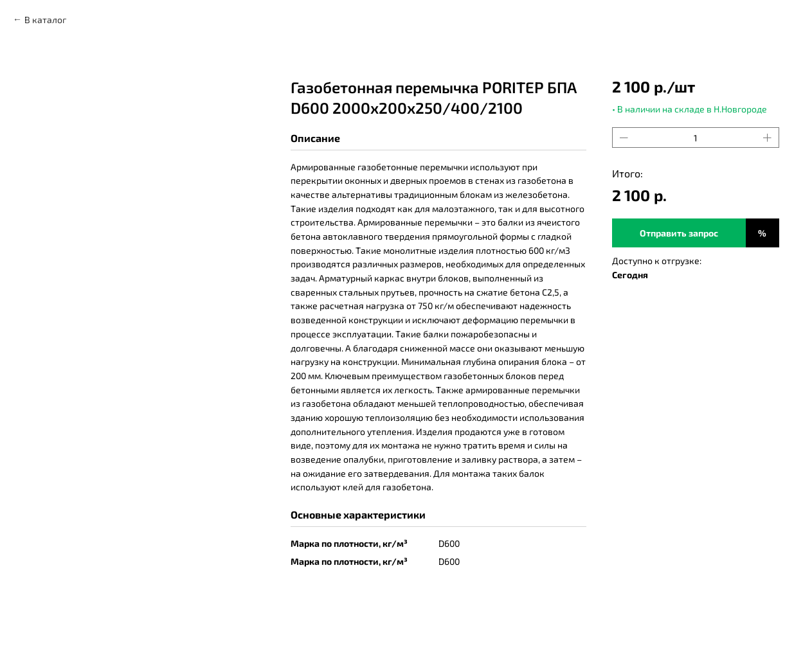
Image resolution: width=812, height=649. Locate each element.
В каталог (45, 20)
